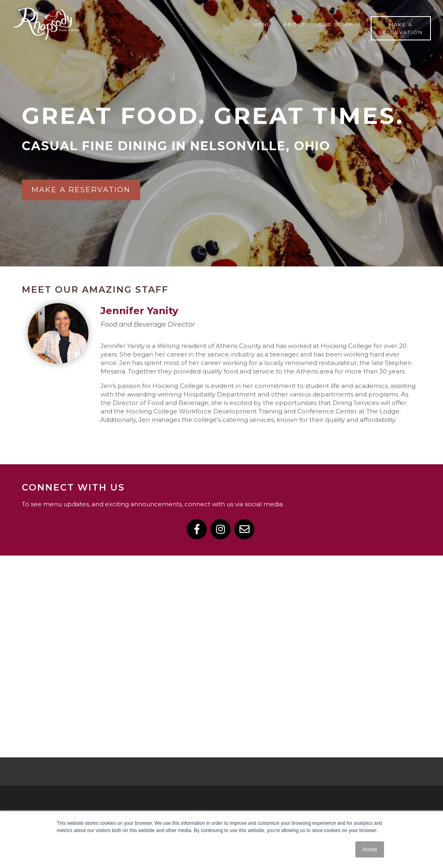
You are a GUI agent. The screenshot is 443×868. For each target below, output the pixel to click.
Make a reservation (81, 190)
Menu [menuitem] (262, 24)
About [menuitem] (295, 24)
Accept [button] (370, 849)
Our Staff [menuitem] (335, 24)
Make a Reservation (401, 28)
